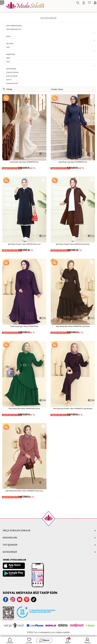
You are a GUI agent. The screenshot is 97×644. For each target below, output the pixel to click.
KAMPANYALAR (12, 83)
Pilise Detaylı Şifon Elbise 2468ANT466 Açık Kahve (73, 326)
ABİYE (8, 58)
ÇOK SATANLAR (12, 76)
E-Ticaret (40, 631)
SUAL (8, 62)
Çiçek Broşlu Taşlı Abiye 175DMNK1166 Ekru (24, 162)
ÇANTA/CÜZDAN (12, 72)
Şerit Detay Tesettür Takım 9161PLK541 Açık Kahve (73, 244)
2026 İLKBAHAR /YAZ (14, 29)
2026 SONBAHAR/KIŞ (14, 26)
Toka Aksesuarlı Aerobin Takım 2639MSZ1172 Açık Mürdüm (73, 409)
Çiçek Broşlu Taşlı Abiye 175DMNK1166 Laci (73, 162)
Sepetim (68, 640)
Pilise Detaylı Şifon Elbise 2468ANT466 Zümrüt (24, 409)
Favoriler (29, 640)
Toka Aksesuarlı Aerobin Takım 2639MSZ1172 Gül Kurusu (24, 491)
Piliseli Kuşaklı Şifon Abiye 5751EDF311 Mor (24, 326)
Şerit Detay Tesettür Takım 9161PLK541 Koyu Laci (24, 244)
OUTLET (9, 80)
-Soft (33, 631)
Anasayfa (10, 640)
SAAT (8, 47)
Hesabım (87, 640)
